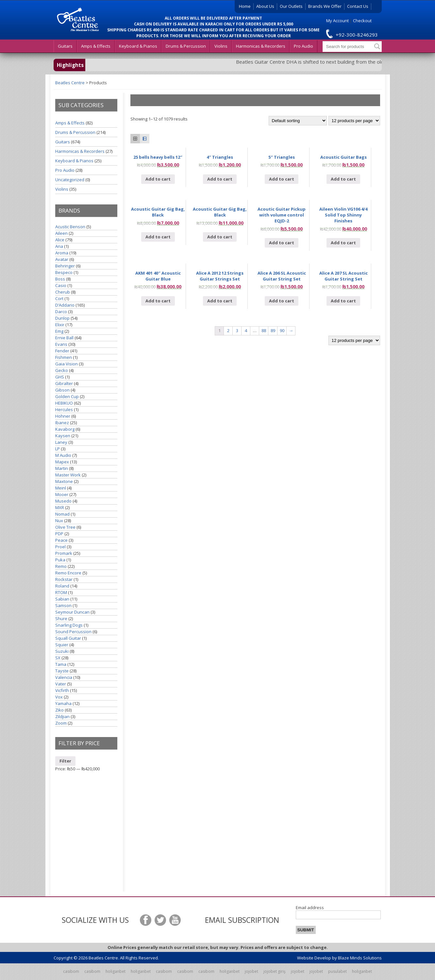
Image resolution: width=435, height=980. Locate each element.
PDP (59, 534)
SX (58, 658)
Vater (61, 684)
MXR (60, 507)
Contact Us (358, 6)
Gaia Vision (67, 364)
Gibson (62, 390)
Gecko (62, 370)
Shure (61, 619)
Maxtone (64, 481)
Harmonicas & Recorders (261, 46)
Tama (61, 664)
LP (58, 449)
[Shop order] (298, 121)
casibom (71, 971)
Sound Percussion (73, 632)
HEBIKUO (64, 403)
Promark (64, 553)
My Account (337, 21)
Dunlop (62, 318)
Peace (61, 540)
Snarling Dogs (69, 625)
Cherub (63, 292)
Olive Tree (65, 527)
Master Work (68, 475)
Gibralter (64, 383)
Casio (61, 285)
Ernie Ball (64, 338)
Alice (60, 240)
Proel (60, 547)
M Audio (63, 455)
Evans (61, 344)
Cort (59, 298)
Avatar (62, 259)
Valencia (64, 677)
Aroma (62, 253)
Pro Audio (303, 46)
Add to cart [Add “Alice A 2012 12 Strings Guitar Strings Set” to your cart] (220, 301)
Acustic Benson (70, 227)
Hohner (63, 416)
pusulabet (337, 971)
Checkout (362, 21)
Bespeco (64, 272)
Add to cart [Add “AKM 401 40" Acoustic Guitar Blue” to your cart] (158, 301)
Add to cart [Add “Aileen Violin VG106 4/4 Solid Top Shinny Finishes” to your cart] (343, 243)
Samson (63, 605)
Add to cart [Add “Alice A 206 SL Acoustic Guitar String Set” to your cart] (282, 301)
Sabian (62, 599)
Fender (62, 351)
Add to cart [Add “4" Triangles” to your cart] (220, 179)
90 (282, 330)
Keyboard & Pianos (138, 46)
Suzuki (62, 651)
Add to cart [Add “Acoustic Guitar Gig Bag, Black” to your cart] (158, 237)
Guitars (65, 46)
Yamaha (63, 703)
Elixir (60, 325)
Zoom (61, 723)
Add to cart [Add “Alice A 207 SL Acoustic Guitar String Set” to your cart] (343, 301)
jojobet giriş (275, 971)
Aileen (61, 233)
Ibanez (62, 423)
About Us (265, 6)
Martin (62, 468)
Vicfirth (62, 690)
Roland (62, 586)
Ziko (59, 710)
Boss (60, 279)
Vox (59, 697)
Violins (221, 46)
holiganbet (116, 971)
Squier (62, 645)
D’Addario (65, 305)
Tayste (62, 671)
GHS (60, 377)
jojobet (251, 971)
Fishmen (64, 357)
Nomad (62, 514)
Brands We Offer (325, 6)
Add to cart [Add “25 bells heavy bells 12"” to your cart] (158, 179)
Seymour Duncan (72, 612)
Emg (59, 331)
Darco (61, 312)
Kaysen (63, 436)
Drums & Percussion (186, 46)
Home (245, 6)
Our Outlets (291, 6)
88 (264, 330)
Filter (65, 761)
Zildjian (62, 716)
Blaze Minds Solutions (360, 958)
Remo (61, 566)
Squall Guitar (68, 638)
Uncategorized (70, 180)
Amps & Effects (96, 46)
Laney (61, 442)
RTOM (61, 592)
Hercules (64, 410)
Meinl (61, 488)
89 (273, 330)
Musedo (63, 501)
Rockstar (64, 579)
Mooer (62, 494)
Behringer (65, 266)
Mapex (62, 462)
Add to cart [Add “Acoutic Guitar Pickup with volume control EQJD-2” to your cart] (282, 243)
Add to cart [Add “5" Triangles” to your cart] (282, 179)
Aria (59, 246)
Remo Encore (68, 573)
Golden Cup (67, 396)
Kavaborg (65, 429)
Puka (60, 560)
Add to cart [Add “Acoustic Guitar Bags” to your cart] (343, 179)
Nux (59, 521)
